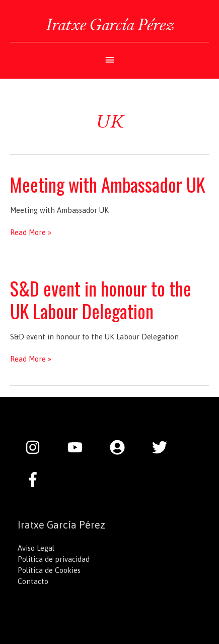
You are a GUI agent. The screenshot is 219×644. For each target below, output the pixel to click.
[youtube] (80, 447)
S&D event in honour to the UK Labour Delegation (101, 300)
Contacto (33, 581)
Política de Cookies (49, 570)
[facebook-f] (35, 480)
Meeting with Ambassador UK (108, 184)
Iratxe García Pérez (110, 24)
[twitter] (165, 447)
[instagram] (38, 447)
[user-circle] (122, 447)
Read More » (31, 232)
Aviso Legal (36, 548)
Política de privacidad (54, 559)
